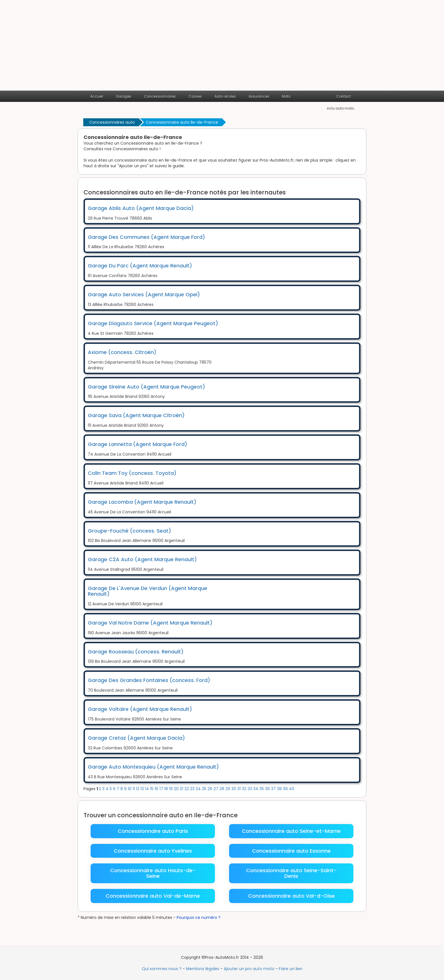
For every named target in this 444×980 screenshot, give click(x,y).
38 (280, 789)
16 (157, 789)
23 (193, 789)
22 (187, 789)
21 (182, 789)
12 (138, 789)
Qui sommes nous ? (162, 969)
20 (177, 789)
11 (134, 789)
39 (286, 789)
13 (143, 789)
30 (234, 789)
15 (152, 789)
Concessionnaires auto (112, 122)
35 (262, 789)
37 (274, 789)
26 (211, 789)
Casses (195, 96)
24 (199, 789)
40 (292, 789)
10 (130, 789)
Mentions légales (203, 969)
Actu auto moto (340, 108)
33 (250, 789)
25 (205, 789)
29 (228, 789)
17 (162, 789)
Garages (124, 96)
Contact (344, 96)
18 (167, 789)
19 (171, 789)
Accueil (97, 96)
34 (256, 789)
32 (245, 789)
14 (148, 789)
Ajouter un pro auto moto (249, 969)
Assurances (259, 96)
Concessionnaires (160, 96)
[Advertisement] (222, 48)
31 (240, 789)
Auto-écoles (225, 96)
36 (268, 789)
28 (222, 789)
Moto (286, 96)
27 (216, 789)
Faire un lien (291, 969)
